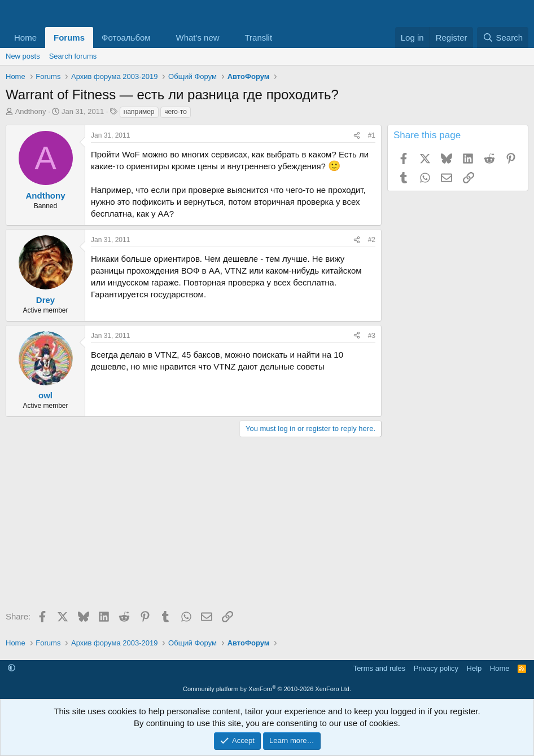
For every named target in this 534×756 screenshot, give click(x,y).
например (139, 112)
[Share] (357, 136)
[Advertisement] (191, 528)
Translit (258, 38)
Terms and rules (379, 668)
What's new (198, 38)
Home (25, 38)
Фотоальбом (126, 38)
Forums (69, 38)
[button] (160, 38)
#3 (372, 336)
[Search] (503, 38)
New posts (23, 56)
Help (474, 668)
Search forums (73, 56)
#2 (372, 240)
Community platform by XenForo (267, 689)
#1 (372, 135)
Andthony (31, 111)
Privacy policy (436, 668)
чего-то (176, 112)
